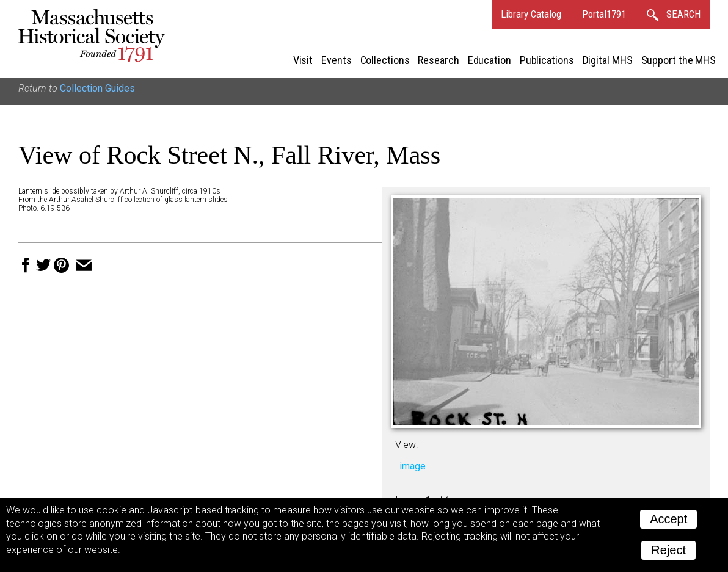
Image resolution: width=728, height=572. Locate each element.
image (413, 466)
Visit (303, 60)
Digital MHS (608, 60)
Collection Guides (97, 88)
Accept (668, 519)
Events (336, 60)
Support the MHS (679, 60)
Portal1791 (604, 14)
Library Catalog (531, 14)
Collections (385, 60)
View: (406, 445)
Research (438, 60)
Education (490, 60)
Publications (547, 60)
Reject (668, 550)
